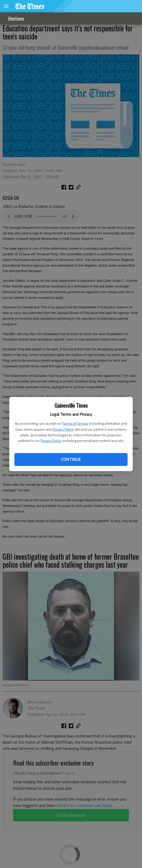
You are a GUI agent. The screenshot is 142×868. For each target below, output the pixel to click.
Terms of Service (75, 423)
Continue (71, 459)
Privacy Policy (63, 429)
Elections (16, 19)
